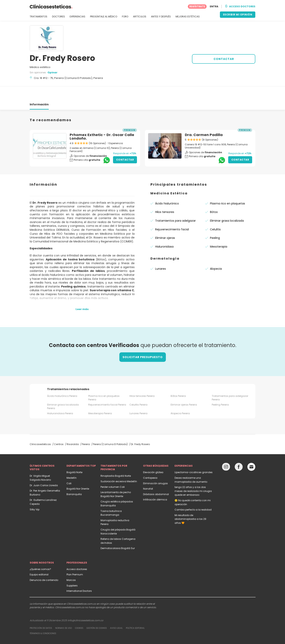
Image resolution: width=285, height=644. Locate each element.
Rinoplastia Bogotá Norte (116, 462)
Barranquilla (74, 480)
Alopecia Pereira (180, 399)
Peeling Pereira (220, 390)
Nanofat (148, 474)
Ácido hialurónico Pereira (62, 382)
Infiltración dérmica (155, 485)
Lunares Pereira (138, 399)
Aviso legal (116, 614)
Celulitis (215, 215)
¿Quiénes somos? (40, 555)
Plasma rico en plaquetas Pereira (104, 383)
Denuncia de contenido (44, 566)
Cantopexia (150, 464)
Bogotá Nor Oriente (78, 474)
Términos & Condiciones (43, 619)
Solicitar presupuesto (143, 343)
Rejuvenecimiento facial (172, 215)
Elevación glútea (153, 458)
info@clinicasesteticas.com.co (85, 606)
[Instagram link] (226, 453)
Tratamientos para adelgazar (175, 206)
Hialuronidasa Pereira (60, 399)
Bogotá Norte (74, 458)
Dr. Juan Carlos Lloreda (44, 471)
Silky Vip (35, 495)
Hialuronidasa (164, 232)
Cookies (79, 614)
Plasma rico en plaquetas (228, 189)
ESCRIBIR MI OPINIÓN (238, 15)
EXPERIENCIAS (77, 17)
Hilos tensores (165, 198)
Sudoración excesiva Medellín (119, 467)
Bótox (214, 198)
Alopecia (216, 254)
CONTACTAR (224, 59)
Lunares (161, 254)
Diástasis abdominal (156, 480)
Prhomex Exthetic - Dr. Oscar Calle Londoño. (102, 122)
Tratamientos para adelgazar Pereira (230, 383)
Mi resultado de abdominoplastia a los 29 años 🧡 (190, 505)
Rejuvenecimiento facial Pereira (107, 390)
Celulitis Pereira (138, 390)
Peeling (215, 224)
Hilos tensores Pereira (142, 382)
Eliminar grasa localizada (227, 206)
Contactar (125, 145)
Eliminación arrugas (155, 469)
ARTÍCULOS (140, 17)
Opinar (52, 72)
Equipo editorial (39, 560)
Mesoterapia (219, 232)
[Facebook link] (239, 453)
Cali (69, 469)
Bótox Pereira (178, 382)
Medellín (72, 464)
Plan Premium (75, 560)
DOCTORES (58, 17)
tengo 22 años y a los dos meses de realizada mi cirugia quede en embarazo (193, 477)
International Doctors (79, 577)
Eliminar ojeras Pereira (184, 390)
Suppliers (72, 571)
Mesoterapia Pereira (100, 399)
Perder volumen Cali (113, 473)
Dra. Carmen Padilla (204, 121)
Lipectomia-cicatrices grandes (194, 458)
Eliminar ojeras (165, 224)
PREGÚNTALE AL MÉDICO (104, 17)
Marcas (71, 566)
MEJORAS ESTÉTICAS (188, 17)
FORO (125, 17)
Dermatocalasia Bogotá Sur (118, 534)
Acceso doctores (77, 555)
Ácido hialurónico (167, 189)
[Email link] (251, 453)
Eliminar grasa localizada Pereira (63, 392)
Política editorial (135, 614)
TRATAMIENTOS (38, 17)
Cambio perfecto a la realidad (193, 495)
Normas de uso (64, 614)
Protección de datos (41, 614)
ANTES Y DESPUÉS (161, 17)
